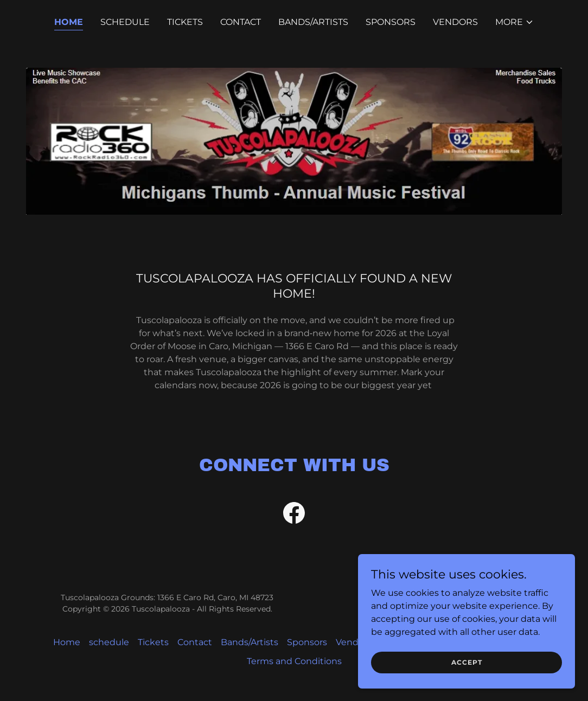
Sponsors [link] (391, 22)
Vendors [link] (455, 22)
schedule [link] (125, 22)
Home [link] (69, 22)
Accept (467, 662)
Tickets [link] (185, 22)
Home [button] (67, 642)
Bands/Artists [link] (313, 22)
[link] (294, 515)
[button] (514, 22)
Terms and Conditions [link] (294, 661)
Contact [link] (241, 22)
